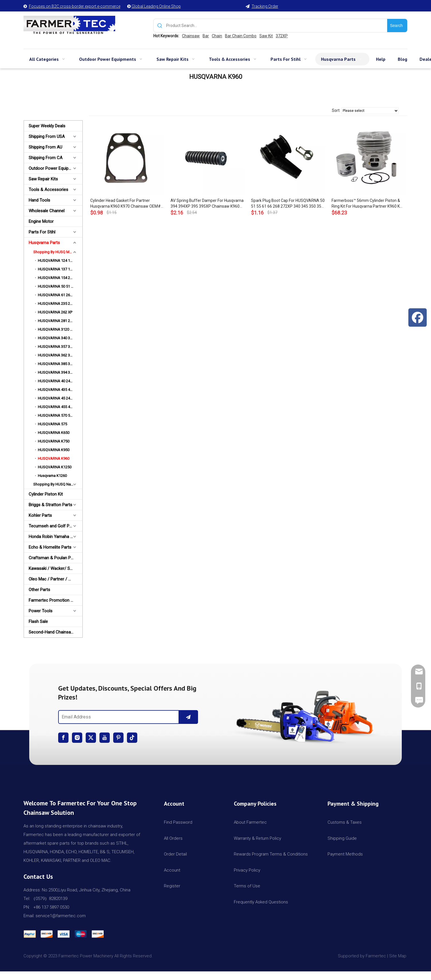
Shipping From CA (46, 158)
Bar (206, 36)
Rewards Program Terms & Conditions (271, 854)
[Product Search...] (277, 26)
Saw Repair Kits (43, 179)
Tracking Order (265, 6)
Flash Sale (38, 621)
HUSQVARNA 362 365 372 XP (60, 355)
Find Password (178, 822)
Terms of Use (247, 886)
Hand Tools (39, 200)
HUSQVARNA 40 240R (56, 381)
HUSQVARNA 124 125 (56, 261)
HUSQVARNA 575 (52, 424)
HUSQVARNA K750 (54, 441)
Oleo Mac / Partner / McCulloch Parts (55, 579)
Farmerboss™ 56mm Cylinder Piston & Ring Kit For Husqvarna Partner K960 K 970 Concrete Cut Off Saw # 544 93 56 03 (367, 204)
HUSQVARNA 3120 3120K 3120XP (60, 329)
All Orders (173, 838)
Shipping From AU (45, 147)
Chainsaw (191, 36)
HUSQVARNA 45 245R (56, 398)
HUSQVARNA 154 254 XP (58, 278)
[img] (303, 714)
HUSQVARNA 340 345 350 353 (60, 338)
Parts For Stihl (42, 232)
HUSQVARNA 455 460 (56, 407)
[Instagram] (77, 738)
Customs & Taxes (345, 822)
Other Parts (39, 590)
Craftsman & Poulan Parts (53, 558)
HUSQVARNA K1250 (55, 467)
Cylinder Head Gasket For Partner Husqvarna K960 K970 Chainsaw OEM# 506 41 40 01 (126, 204)
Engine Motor (41, 221)
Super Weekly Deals (47, 126)
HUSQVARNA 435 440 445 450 (60, 390)
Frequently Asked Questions (261, 902)
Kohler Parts (40, 515)
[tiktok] (132, 738)
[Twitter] (91, 738)
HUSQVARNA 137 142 (56, 269)
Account (172, 870)
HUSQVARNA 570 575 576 (59, 415)
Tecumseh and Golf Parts (53, 526)
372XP (282, 36)
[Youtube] (105, 738)
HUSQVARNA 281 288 (56, 321)
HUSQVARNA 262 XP (55, 312)
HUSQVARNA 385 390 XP (58, 364)
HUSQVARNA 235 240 (56, 304)
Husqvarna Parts (44, 243)
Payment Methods (345, 854)
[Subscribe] (188, 717)
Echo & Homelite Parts (50, 547)
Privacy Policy (247, 870)
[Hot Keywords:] (397, 26)
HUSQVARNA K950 (54, 450)
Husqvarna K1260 (52, 476)
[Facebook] (63, 738)
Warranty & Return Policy (257, 838)
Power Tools (41, 611)
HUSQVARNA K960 (54, 458)
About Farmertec (250, 822)
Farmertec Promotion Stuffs (55, 600)
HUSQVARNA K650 (54, 433)
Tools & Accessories (48, 190)
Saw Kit (266, 36)
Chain (217, 36)
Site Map (398, 956)
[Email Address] (117, 717)
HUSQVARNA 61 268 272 (58, 295)
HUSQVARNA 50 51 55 (56, 286)
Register (172, 886)
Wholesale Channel (47, 211)
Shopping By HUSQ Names (56, 484)
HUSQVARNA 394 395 (56, 372)
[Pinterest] (118, 738)
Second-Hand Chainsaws (52, 632)
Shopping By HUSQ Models (56, 252)
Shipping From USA (47, 137)
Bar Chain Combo (241, 36)
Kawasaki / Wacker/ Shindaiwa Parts (55, 568)
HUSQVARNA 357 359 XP (58, 347)
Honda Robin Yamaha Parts (54, 537)
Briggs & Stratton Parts (50, 505)
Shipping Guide (342, 838)
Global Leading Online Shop (156, 6)
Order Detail (175, 854)
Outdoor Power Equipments (55, 168)
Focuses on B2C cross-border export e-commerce (75, 6)
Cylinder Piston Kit (46, 494)
